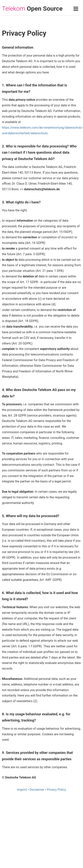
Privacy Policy (56, 790)
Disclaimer (37, 790)
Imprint (22, 790)
